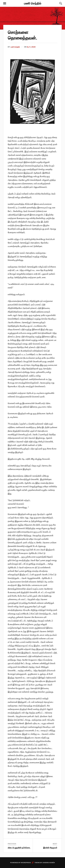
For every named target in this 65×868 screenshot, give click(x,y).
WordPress (26, 863)
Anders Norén (49, 863)
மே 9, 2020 (31, 47)
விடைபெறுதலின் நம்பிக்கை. (19, 848)
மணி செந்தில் (33, 3)
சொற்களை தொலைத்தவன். (22, 35)
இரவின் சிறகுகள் (50, 848)
